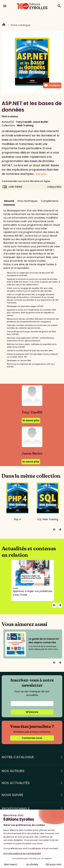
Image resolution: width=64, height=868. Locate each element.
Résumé (9, 201)
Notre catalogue (21, 25)
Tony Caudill (24, 122)
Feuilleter (52, 85)
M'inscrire (32, 712)
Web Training (25, 125)
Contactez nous (32, 738)
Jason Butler (40, 122)
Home (4, 25)
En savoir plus (31, 420)
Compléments (50, 201)
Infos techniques (28, 201)
